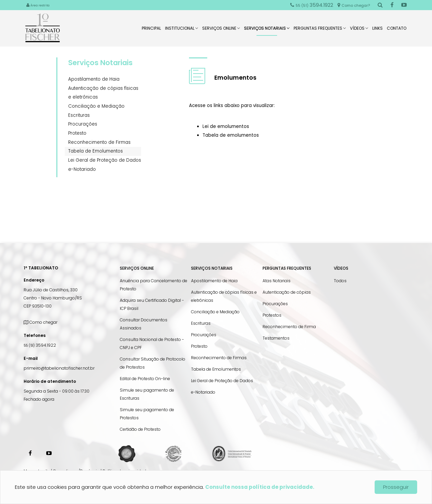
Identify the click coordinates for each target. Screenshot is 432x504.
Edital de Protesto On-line (145, 379)
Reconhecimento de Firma (289, 327)
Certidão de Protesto (140, 429)
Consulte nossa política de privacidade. (260, 487)
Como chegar (40, 322)
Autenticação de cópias (287, 292)
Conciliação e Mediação (96, 106)
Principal (151, 30)
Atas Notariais (277, 281)
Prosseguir (396, 487)
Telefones (35, 335)
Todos (340, 281)
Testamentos (276, 338)
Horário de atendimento (50, 381)
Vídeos (359, 30)
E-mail (31, 358)
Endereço (34, 280)
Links (377, 30)
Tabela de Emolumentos (96, 151)
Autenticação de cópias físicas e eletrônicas (103, 93)
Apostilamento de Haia (94, 79)
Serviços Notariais (267, 31)
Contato (397, 30)
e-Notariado (82, 169)
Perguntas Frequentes (320, 30)
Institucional (182, 30)
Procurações (83, 124)
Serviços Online (221, 30)
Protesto (77, 133)
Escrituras (79, 115)
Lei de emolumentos (226, 126)
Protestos (272, 315)
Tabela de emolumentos (231, 135)
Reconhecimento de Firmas (99, 142)
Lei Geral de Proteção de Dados (105, 160)
